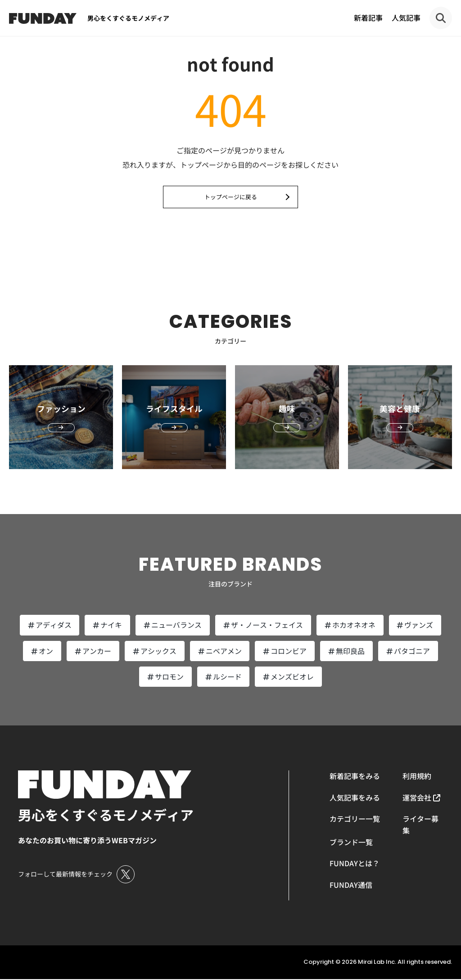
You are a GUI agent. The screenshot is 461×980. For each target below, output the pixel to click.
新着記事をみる (355, 776)
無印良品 (348, 651)
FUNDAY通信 (351, 885)
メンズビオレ (289, 677)
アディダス (48, 625)
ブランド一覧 (351, 842)
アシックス (154, 651)
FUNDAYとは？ (355, 864)
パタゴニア (410, 651)
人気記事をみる (355, 798)
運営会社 (417, 798)
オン (41, 651)
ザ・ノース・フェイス (263, 625)
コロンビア (285, 651)
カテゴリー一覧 (355, 819)
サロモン (165, 677)
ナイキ (107, 625)
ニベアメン (220, 651)
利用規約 (417, 776)
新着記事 (368, 18)
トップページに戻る (231, 197)
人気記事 (406, 18)
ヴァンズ (416, 625)
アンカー (92, 651)
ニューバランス (172, 625)
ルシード (223, 677)
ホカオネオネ (351, 625)
